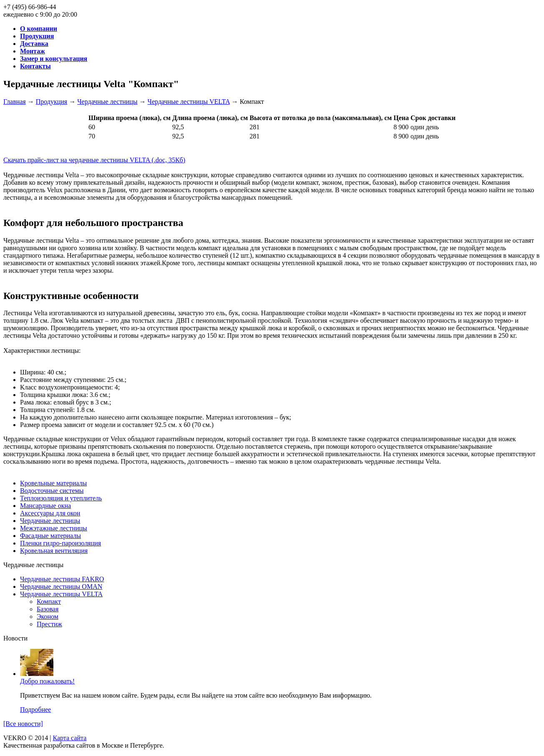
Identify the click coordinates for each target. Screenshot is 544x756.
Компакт (49, 602)
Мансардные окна (45, 506)
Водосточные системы (52, 491)
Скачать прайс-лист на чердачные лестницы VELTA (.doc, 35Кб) (94, 160)
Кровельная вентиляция (54, 551)
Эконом (48, 617)
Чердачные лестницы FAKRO (62, 579)
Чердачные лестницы (107, 102)
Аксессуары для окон (50, 513)
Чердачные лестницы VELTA (189, 102)
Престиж (49, 624)
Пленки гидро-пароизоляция (60, 543)
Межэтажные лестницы (54, 528)
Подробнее (35, 710)
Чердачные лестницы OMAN (61, 586)
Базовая (48, 609)
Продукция (52, 102)
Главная (15, 102)
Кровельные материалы (53, 483)
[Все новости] (23, 724)
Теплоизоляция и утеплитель (61, 498)
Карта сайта (69, 738)
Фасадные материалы (50, 536)
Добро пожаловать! (47, 681)
